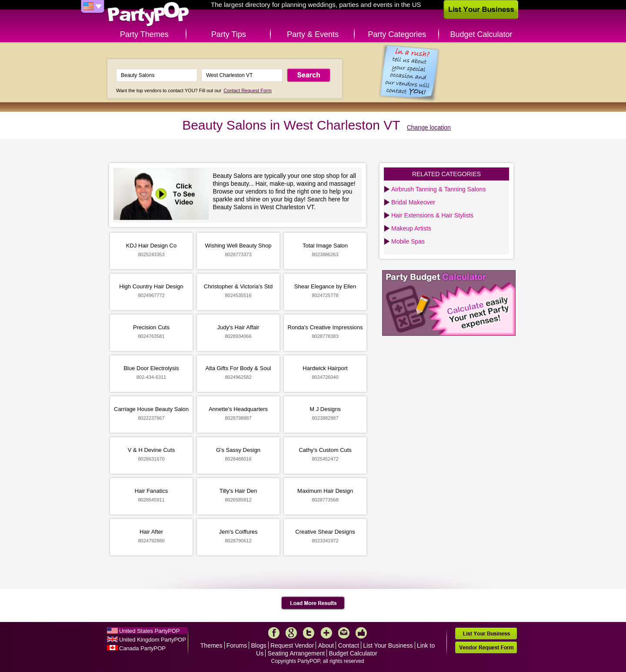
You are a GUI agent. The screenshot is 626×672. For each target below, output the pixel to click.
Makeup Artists (411, 228)
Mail (344, 633)
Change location (429, 127)
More (326, 633)
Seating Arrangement (296, 653)
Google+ (291, 633)
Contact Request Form (248, 90)
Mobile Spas (408, 241)
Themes (211, 645)
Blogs (259, 645)
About (326, 645)
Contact (349, 645)
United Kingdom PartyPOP (153, 640)
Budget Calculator (481, 34)
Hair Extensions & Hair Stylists (432, 215)
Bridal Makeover (413, 202)
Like (361, 633)
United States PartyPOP (149, 631)
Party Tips (229, 34)
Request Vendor (292, 645)
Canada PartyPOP (142, 648)
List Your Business (388, 645)
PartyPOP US (148, 15)
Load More (313, 603)
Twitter (309, 633)
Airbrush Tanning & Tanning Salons (438, 189)
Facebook (274, 633)
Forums (237, 645)
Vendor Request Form (486, 647)
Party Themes (144, 34)
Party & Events (313, 34)
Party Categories (397, 34)
